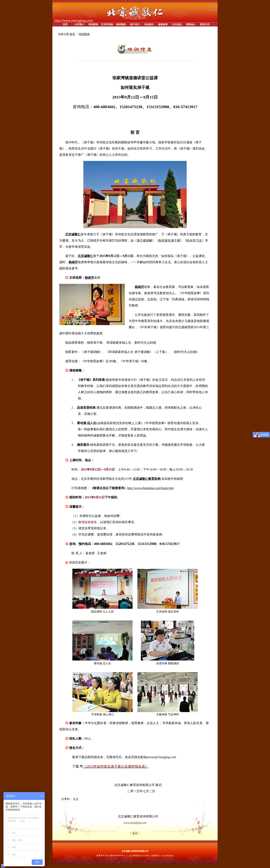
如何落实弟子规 (169, 241)
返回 (135, 833)
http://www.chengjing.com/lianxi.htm (150, 488)
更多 (76, 799)
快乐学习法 (194, 241)
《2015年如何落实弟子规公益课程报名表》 (114, 766)
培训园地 (84, 34)
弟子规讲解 (144, 241)
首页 (72, 34)
